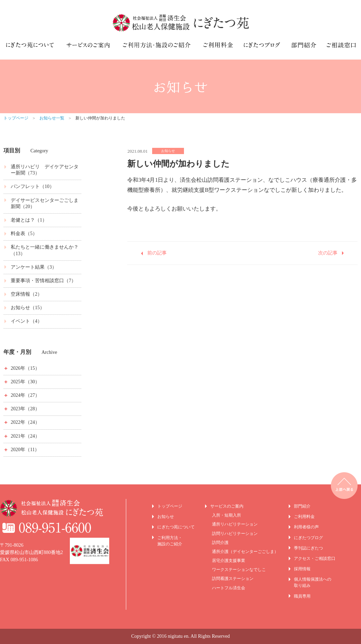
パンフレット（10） (33, 186)
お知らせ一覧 (52, 118)
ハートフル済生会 (229, 588)
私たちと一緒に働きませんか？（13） (45, 250)
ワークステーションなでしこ (239, 570)
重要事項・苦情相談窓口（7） (43, 281)
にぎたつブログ (308, 538)
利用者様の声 (306, 527)
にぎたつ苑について (176, 527)
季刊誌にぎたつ (308, 548)
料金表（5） (24, 234)
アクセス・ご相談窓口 (315, 558)
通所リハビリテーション (235, 524)
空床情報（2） (26, 294)
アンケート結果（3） (34, 267)
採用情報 (302, 569)
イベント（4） (26, 321)
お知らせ (166, 517)
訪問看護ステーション (233, 579)
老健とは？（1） (29, 220)
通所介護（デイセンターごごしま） (245, 552)
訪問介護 (220, 543)
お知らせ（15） (28, 308)
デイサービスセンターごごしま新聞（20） (45, 203)
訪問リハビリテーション (235, 534)
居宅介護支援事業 (229, 561)
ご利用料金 (304, 517)
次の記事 (328, 253)
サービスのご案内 (227, 506)
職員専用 (302, 596)
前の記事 (157, 253)
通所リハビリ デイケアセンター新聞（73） (45, 170)
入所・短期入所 (226, 515)
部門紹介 (302, 506)
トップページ (16, 118)
